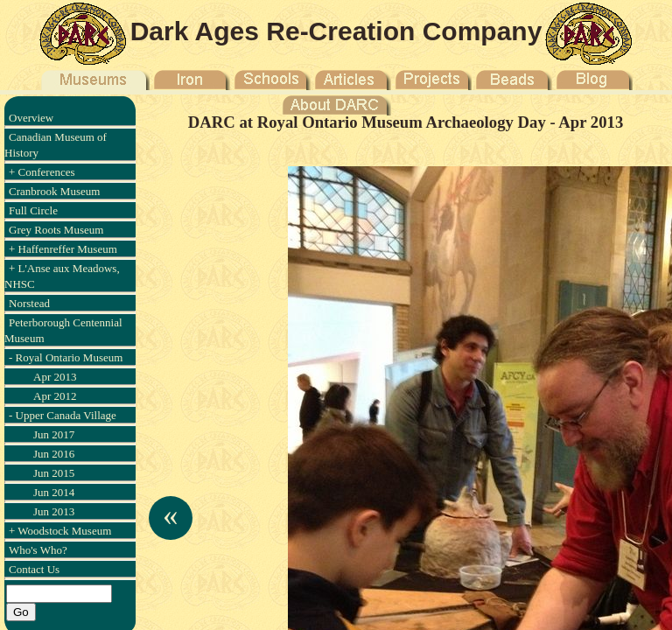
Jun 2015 (54, 473)
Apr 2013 (55, 377)
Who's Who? (38, 550)
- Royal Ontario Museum (66, 357)
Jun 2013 (54, 511)
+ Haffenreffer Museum (63, 249)
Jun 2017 (54, 434)
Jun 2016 (54, 454)
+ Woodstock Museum (60, 531)
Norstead (29, 303)
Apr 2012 (55, 396)
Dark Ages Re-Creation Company (336, 31)
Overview (31, 118)
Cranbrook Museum (54, 191)
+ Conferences (42, 172)
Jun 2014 (54, 492)
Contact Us (34, 569)
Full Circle (33, 210)
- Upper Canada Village (63, 415)
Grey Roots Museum (56, 230)
